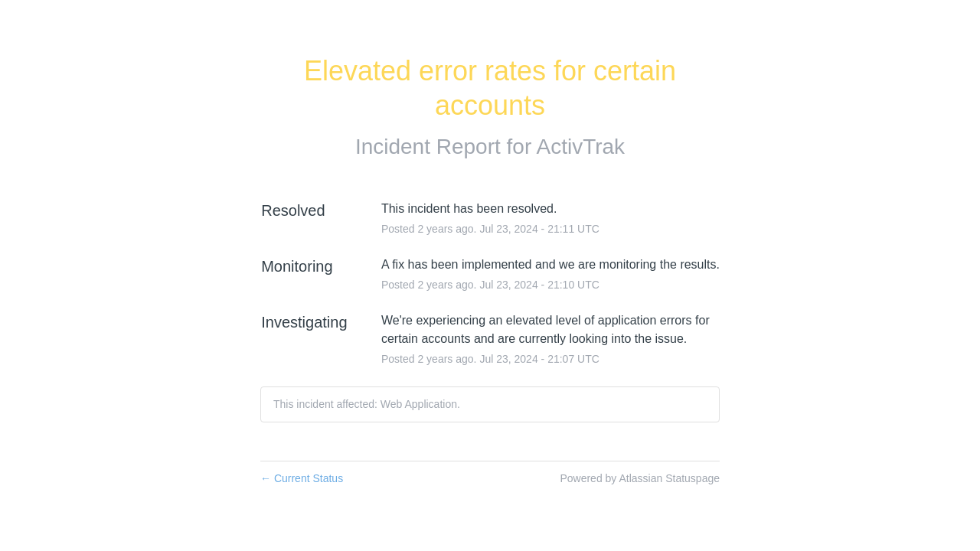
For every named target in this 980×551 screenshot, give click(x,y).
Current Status (302, 478)
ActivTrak (580, 147)
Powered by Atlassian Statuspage (640, 478)
